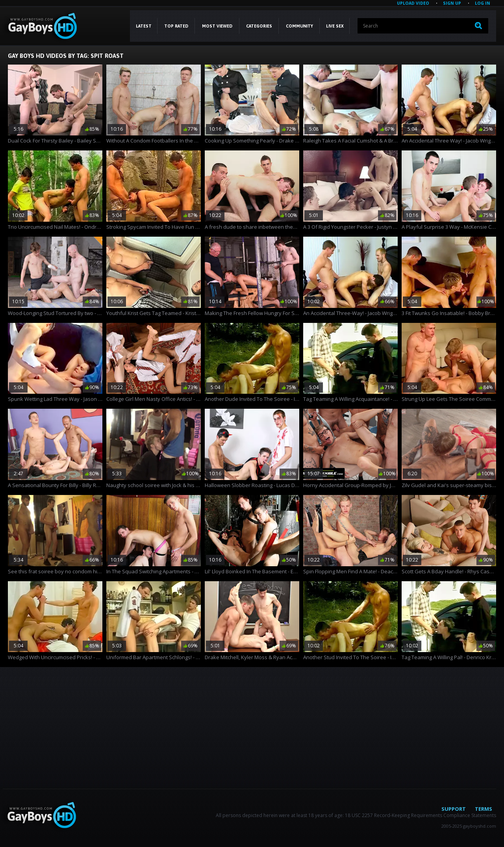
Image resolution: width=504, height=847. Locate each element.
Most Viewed (217, 26)
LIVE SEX (335, 26)
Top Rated (176, 26)
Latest (144, 26)
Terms (484, 809)
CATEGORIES (259, 26)
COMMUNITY (299, 26)
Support (454, 809)
